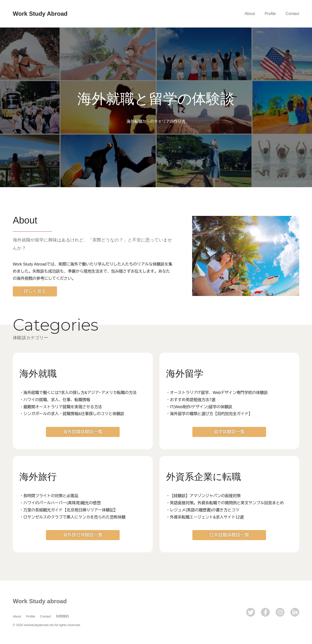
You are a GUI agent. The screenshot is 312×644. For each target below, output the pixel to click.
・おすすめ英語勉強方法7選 (191, 400)
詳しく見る (35, 291)
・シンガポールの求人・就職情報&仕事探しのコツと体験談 (72, 414)
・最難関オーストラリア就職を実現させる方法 (61, 407)
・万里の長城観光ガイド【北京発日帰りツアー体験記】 (69, 510)
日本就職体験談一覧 (229, 535)
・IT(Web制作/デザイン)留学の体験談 (199, 407)
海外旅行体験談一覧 (83, 535)
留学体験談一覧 (229, 432)
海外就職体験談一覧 (83, 432)
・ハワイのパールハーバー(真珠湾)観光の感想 (60, 503)
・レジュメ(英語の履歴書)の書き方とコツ (203, 510)
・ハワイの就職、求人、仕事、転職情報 (55, 400)
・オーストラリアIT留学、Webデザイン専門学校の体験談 (217, 393)
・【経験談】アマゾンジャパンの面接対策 (203, 496)
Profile (270, 14)
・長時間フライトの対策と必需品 (49, 496)
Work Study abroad (40, 601)
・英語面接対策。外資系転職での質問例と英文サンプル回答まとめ (225, 503)
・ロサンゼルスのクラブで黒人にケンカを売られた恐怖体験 (72, 517)
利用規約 (62, 616)
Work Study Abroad (40, 14)
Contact (292, 14)
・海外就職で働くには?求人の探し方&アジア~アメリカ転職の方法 (78, 393)
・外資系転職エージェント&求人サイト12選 (205, 517)
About (250, 14)
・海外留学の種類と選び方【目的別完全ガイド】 (209, 414)
